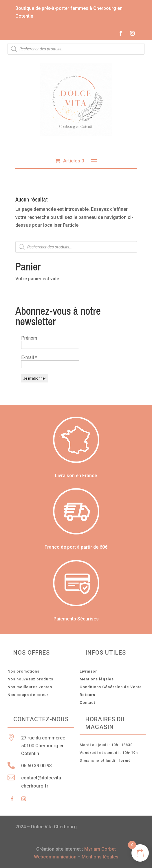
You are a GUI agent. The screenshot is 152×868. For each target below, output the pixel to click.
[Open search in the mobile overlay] (76, 49)
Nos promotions (23, 671)
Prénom (29, 338)
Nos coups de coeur (28, 695)
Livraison (89, 671)
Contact (87, 703)
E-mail (29, 357)
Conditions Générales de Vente (111, 687)
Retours (87, 695)
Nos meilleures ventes (30, 687)
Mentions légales (97, 679)
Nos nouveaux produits (30, 679)
